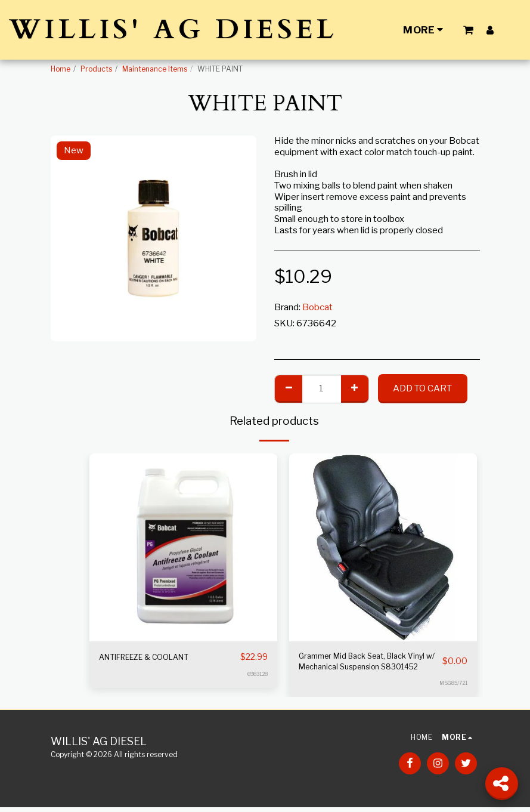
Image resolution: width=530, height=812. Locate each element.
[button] (468, 30)
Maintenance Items (155, 69)
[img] (183, 547)
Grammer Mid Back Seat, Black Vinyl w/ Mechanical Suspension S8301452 (363, 665)
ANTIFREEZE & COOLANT (155, 657)
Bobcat (317, 307)
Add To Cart (422, 388)
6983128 (258, 674)
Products (96, 69)
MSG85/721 (452, 688)
